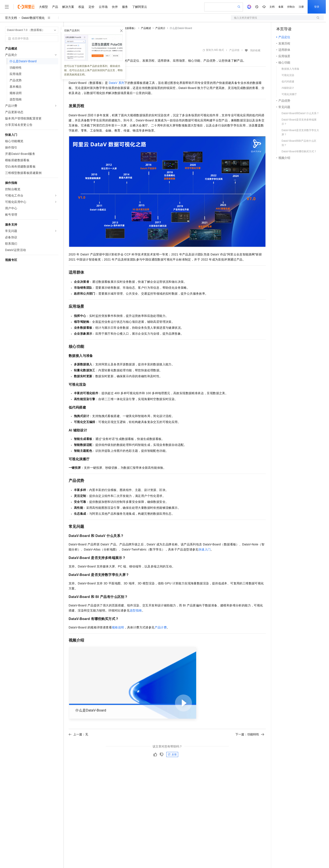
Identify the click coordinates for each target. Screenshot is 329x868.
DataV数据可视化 (33, 18)
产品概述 (146, 28)
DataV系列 (117, 83)
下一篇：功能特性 (250, 734)
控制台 (291, 7)
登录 (317, 7)
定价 (92, 7)
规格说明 (118, 627)
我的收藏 (255, 50)
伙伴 (115, 7)
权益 (81, 7)
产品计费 (161, 627)
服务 (125, 7)
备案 (281, 7)
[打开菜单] (7, 7)
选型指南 (136, 610)
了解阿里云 (140, 7)
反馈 (172, 754)
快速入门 (205, 549)
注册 (301, 7)
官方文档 (11, 18)
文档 (272, 7)
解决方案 (68, 7)
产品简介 (160, 28)
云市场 (103, 7)
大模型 (43, 7)
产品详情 (234, 50)
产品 (55, 7)
